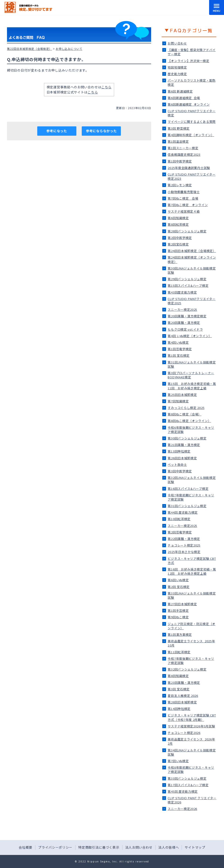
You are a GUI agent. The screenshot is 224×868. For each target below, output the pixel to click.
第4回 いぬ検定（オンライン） (190, 336)
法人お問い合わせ (139, 847)
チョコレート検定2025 (184, 545)
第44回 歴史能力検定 (183, 512)
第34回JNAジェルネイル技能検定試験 (192, 752)
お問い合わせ (177, 43)
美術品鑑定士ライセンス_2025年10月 (191, 643)
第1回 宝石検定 (179, 355)
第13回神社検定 (179, 451)
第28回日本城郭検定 (182, 702)
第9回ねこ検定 (178, 617)
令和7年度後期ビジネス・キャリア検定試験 (191, 661)
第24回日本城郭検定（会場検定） (192, 251)
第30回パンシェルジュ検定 (187, 438)
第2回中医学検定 (180, 238)
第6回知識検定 (178, 218)
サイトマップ (195, 847)
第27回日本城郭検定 (182, 604)
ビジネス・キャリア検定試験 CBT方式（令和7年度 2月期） (192, 717)
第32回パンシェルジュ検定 (187, 669)
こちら (106, 87)
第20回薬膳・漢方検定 (184, 323)
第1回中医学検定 (180, 161)
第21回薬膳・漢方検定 (184, 445)
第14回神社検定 (179, 709)
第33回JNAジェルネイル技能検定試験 (192, 595)
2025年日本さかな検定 (184, 552)
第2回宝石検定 (178, 244)
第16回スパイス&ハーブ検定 (188, 489)
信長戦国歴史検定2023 (184, 154)
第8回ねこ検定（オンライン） (189, 421)
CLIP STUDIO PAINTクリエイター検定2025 (192, 301)
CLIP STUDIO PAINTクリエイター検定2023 (192, 176)
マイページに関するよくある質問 (192, 122)
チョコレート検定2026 (184, 733)
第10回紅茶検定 (179, 519)
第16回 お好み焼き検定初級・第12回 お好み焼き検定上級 (192, 571)
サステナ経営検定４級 (184, 211)
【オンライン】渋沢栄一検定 (188, 61)
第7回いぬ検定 (178, 761)
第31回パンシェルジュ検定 (187, 506)
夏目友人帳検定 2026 (183, 696)
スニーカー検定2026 (182, 809)
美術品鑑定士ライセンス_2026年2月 (191, 741)
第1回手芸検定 (178, 610)
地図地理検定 (177, 67)
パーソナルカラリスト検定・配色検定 (192, 82)
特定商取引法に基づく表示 (99, 847)
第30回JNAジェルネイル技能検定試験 (192, 270)
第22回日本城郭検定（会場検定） (29, 49)
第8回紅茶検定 (178, 224)
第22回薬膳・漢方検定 (184, 539)
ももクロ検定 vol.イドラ (185, 329)
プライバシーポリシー (55, 847)
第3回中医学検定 (180, 471)
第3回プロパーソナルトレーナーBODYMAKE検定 (191, 375)
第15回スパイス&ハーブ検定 (188, 285)
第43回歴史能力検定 (182, 292)
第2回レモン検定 (180, 185)
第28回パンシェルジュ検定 (187, 231)
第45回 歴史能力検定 (183, 791)
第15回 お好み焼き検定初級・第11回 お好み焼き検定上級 (192, 386)
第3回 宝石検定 (179, 689)
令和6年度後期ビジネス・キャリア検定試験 (191, 430)
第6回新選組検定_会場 (184, 98)
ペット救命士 (177, 465)
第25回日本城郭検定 (182, 395)
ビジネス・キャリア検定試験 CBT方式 (192, 561)
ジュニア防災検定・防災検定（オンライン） (192, 626)
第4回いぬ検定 (178, 342)
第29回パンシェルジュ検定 (187, 279)
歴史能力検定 (177, 74)
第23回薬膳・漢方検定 (184, 683)
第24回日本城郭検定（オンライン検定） (192, 259)
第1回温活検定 (178, 141)
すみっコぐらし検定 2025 (186, 408)
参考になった (57, 131)
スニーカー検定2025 (182, 310)
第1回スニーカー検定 (183, 148)
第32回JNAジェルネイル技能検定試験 (192, 480)
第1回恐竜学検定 (180, 349)
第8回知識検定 (178, 676)
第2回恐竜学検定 (180, 532)
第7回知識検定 (178, 401)
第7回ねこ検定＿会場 (183, 198)
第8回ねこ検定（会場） (185, 414)
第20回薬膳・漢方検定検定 (187, 316)
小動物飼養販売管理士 (184, 192)
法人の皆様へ (169, 847)
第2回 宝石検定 (179, 587)
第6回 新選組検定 (180, 91)
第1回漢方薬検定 (180, 635)
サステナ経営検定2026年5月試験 (191, 726)
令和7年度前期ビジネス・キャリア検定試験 (191, 497)
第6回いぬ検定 (178, 580)
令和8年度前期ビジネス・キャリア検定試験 (191, 769)
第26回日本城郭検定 (182, 458)
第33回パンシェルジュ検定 (187, 778)
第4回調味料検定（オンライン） (191, 135)
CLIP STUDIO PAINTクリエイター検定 (192, 113)
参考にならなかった (101, 131)
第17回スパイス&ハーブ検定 (188, 785)
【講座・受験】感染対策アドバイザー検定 (192, 52)
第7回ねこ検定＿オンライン (188, 205)
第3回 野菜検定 (179, 128)
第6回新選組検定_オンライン (189, 104)
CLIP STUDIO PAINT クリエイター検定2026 (192, 800)
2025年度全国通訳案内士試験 (189, 168)
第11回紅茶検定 (179, 652)
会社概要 (25, 847)
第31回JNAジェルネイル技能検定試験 (192, 364)
